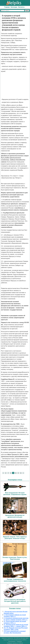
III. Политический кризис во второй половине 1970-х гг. (15, 622)
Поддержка (19, 641)
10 (16, 473)
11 (18, 473)
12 (21, 473)
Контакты (21, 7)
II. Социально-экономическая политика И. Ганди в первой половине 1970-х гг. (16, 619)
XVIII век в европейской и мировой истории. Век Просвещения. (15, 632)
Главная (7, 7)
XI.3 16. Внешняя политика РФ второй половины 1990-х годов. (16, 629)
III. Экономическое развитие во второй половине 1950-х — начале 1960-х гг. (16, 625)
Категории (14, 7)
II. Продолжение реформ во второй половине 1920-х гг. (15, 616)
